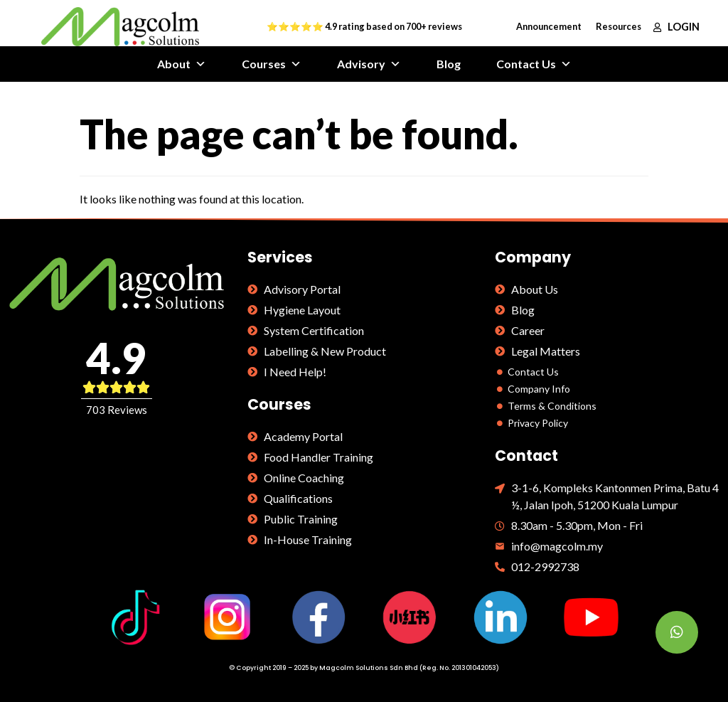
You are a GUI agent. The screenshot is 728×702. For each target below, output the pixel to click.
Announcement (549, 26)
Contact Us (534, 64)
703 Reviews (117, 410)
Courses (272, 64)
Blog (449, 64)
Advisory (369, 64)
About (182, 64)
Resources (619, 26)
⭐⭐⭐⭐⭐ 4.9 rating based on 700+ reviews (364, 26)
